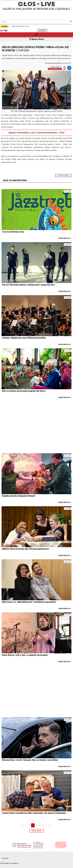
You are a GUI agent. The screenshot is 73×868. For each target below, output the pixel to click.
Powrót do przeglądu (63, 175)
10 (48, 849)
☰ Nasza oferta (37, 39)
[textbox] (35, 22)
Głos (7, 863)
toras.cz (16, 863)
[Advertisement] (36, 427)
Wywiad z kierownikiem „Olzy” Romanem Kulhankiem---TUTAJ (36, 133)
